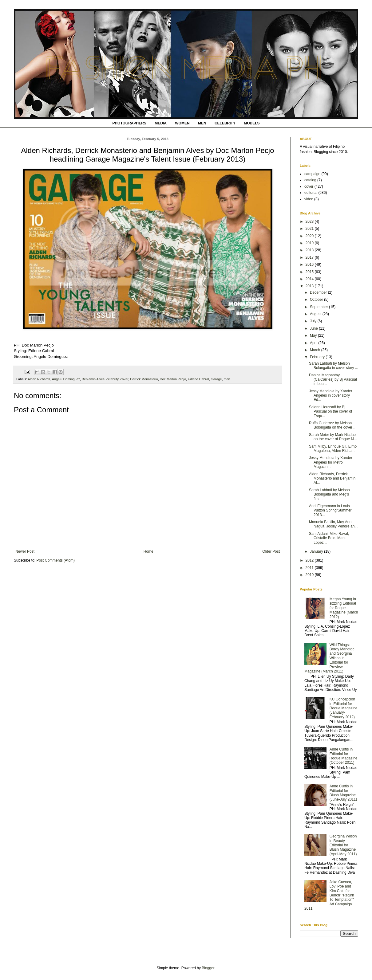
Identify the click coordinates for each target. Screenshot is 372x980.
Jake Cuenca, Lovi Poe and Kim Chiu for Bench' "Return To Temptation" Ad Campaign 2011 (329, 895)
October (317, 300)
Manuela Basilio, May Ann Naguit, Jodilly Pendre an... (333, 524)
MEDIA (161, 123)
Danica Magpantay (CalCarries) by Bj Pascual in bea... (333, 380)
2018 (310, 250)
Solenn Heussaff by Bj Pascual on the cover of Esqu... (330, 412)
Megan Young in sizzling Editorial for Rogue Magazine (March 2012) (344, 608)
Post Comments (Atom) (55, 560)
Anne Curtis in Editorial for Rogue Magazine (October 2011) (344, 756)
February (318, 357)
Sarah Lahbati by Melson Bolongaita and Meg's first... (329, 494)
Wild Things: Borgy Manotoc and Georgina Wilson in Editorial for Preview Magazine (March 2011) (329, 658)
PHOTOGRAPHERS (129, 123)
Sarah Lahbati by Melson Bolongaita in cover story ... (334, 366)
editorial (311, 193)
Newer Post (25, 551)
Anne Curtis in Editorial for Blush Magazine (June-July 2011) (343, 793)
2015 (310, 272)
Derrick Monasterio (144, 379)
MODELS (252, 123)
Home (148, 551)
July (314, 321)
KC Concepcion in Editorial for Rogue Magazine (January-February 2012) (344, 708)
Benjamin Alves (93, 379)
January (317, 551)
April (314, 343)
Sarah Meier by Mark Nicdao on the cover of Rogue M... (333, 437)
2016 (310, 265)
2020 (310, 236)
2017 (310, 257)
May (314, 335)
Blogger (208, 968)
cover (124, 379)
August (316, 314)
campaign (312, 174)
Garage (216, 379)
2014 (310, 279)
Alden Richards (39, 379)
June (314, 328)
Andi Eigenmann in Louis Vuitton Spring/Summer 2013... (330, 510)
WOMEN (182, 123)
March (316, 350)
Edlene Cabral (198, 379)
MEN (202, 123)
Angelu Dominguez (66, 379)
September (319, 307)
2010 (310, 575)
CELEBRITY (225, 123)
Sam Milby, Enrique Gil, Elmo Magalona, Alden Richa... (333, 449)
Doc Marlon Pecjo (173, 379)
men (227, 379)
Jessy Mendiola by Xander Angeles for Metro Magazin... (331, 462)
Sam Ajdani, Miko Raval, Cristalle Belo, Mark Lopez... (329, 538)
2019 (310, 243)
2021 (310, 229)
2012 (310, 560)
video (309, 199)
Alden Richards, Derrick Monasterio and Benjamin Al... (332, 478)
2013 (310, 286)
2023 (310, 221)
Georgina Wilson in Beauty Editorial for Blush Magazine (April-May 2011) (343, 845)
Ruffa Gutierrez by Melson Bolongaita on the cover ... (333, 425)
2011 (310, 568)
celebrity (112, 379)
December (319, 292)
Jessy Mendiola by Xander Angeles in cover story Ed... (331, 396)
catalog (310, 180)
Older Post (271, 551)
